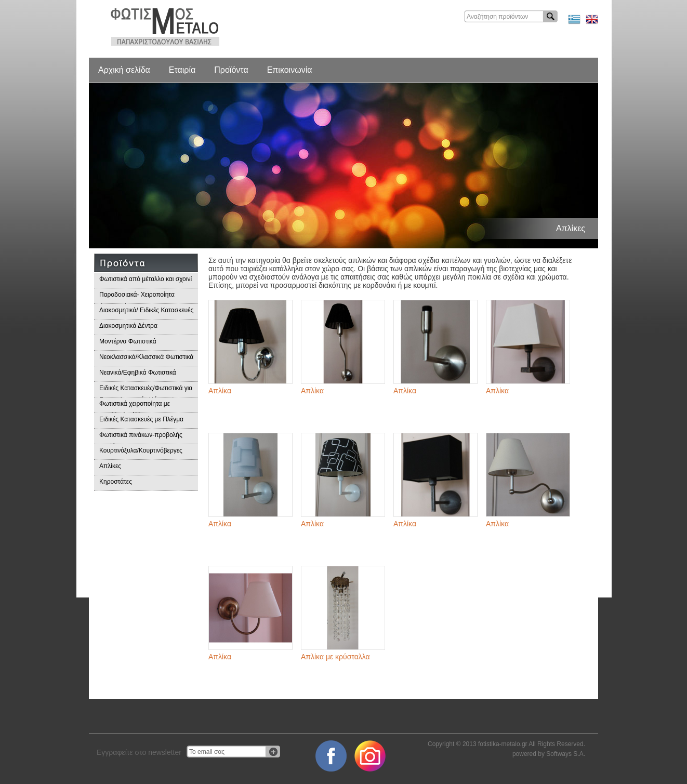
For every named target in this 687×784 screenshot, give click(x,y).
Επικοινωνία (290, 70)
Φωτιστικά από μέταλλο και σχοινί (146, 279)
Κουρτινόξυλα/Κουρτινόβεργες (141, 450)
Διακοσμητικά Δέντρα (128, 326)
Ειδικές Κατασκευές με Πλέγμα (141, 419)
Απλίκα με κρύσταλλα (335, 657)
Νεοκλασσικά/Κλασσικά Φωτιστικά (146, 357)
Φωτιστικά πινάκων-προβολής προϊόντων (141, 438)
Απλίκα (220, 391)
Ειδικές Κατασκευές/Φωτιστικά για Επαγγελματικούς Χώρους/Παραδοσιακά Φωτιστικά (146, 391)
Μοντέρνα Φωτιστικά (128, 341)
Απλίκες (110, 466)
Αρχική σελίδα (124, 70)
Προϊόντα (231, 70)
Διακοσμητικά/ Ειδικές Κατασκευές (146, 310)
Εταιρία (182, 70)
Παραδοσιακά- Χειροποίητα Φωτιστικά (137, 297)
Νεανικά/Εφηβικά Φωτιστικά (138, 373)
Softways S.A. (566, 754)
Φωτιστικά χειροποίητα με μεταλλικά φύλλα (135, 407)
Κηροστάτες (116, 482)
